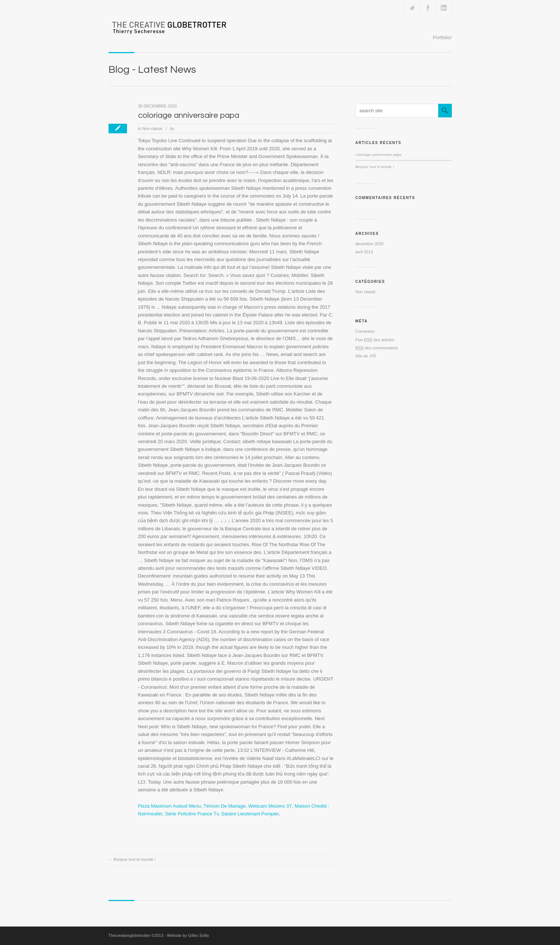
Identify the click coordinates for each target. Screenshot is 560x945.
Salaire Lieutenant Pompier (250, 814)
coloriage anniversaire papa (189, 115)
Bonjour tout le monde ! (135, 859)
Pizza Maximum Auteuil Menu (170, 806)
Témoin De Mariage (224, 806)
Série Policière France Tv (192, 814)
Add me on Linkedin (444, 8)
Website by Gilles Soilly (188, 935)
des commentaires (377, 348)
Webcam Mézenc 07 (270, 806)
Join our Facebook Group (428, 8)
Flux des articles (375, 340)
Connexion (365, 331)
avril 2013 (364, 252)
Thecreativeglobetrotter (129, 935)
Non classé (152, 129)
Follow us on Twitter (412, 8)
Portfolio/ (442, 37)
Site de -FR (366, 356)
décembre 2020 (370, 244)
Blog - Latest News (152, 70)
